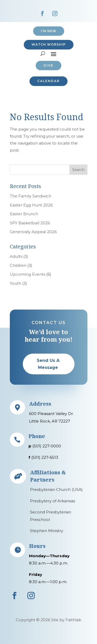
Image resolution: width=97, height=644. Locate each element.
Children (18, 265)
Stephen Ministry (47, 531)
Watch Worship (49, 44)
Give (48, 65)
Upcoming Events (28, 274)
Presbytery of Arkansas (53, 501)
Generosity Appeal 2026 (33, 232)
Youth (16, 283)
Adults (16, 256)
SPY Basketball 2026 (30, 223)
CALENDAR (48, 81)
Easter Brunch (24, 214)
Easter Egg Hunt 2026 (31, 205)
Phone (37, 436)
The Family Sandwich (31, 196)
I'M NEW (49, 31)
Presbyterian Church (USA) (56, 489)
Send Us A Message (48, 364)
